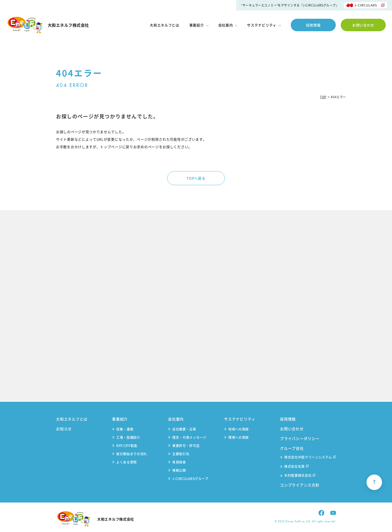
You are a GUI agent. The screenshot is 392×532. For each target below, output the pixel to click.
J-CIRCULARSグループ (190, 478)
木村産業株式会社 (300, 476)
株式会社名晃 (296, 467)
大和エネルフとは (164, 25)
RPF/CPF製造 (127, 445)
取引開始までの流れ (132, 454)
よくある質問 (126, 462)
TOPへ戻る (196, 178)
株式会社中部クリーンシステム (310, 457)
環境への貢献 (238, 437)
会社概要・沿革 (184, 429)
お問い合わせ (363, 25)
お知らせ (64, 429)
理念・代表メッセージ (189, 437)
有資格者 (179, 462)
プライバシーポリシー (300, 439)
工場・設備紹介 (128, 437)
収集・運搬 (125, 429)
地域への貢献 (238, 429)
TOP (323, 97)
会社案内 (228, 25)
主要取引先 (181, 454)
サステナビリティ (264, 25)
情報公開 (179, 470)
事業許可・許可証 (186, 445)
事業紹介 (199, 25)
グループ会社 (292, 448)
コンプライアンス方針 (300, 485)
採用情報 (313, 25)
